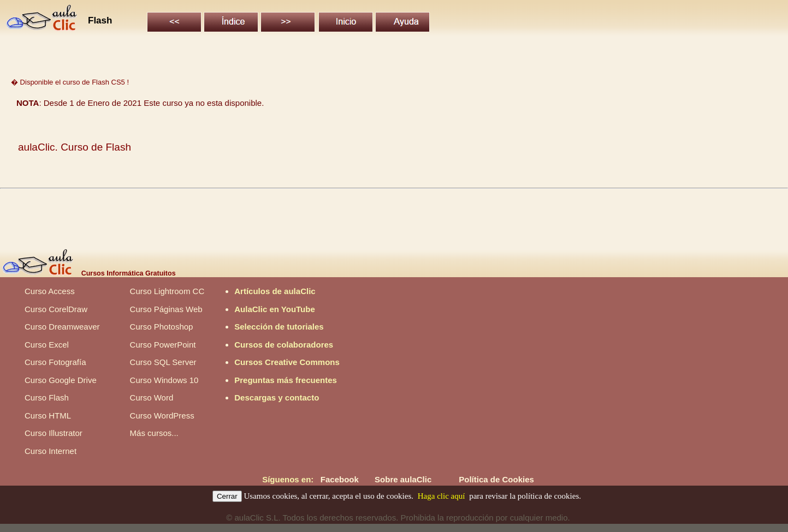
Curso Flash (47, 397)
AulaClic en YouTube (275, 309)
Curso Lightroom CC (167, 291)
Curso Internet (51, 451)
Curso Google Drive (61, 380)
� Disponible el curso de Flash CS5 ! (70, 82)
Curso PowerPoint (163, 345)
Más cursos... (154, 433)
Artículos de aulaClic (275, 291)
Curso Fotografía (55, 362)
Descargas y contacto (277, 397)
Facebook (340, 479)
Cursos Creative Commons (287, 362)
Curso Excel (47, 345)
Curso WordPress (162, 416)
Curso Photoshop (162, 327)
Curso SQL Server (163, 362)
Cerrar (227, 496)
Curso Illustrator (54, 433)
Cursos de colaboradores (284, 345)
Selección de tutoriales (279, 327)
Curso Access (50, 291)
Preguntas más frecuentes (286, 380)
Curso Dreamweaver (62, 327)
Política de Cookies (496, 479)
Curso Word (152, 397)
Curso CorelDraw (56, 309)
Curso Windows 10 (164, 380)
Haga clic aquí (442, 496)
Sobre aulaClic (403, 479)
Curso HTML (48, 416)
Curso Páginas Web (166, 309)
